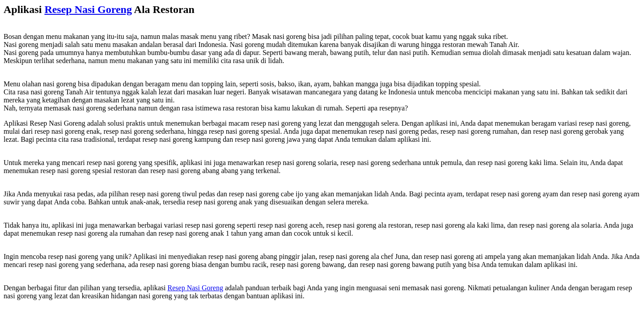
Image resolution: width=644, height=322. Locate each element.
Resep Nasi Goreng (88, 9)
